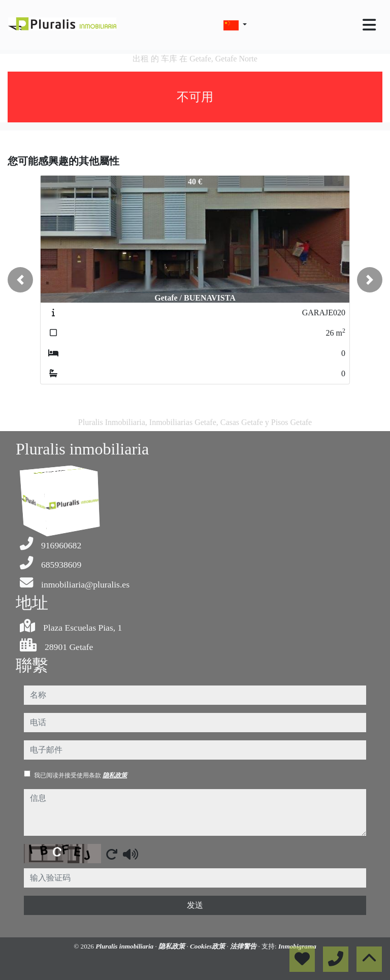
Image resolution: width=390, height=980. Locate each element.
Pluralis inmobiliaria (125, 946)
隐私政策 (115, 775)
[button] (20, 280)
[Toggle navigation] (369, 25)
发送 (195, 905)
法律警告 (244, 946)
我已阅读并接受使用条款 (80, 775)
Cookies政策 (208, 946)
